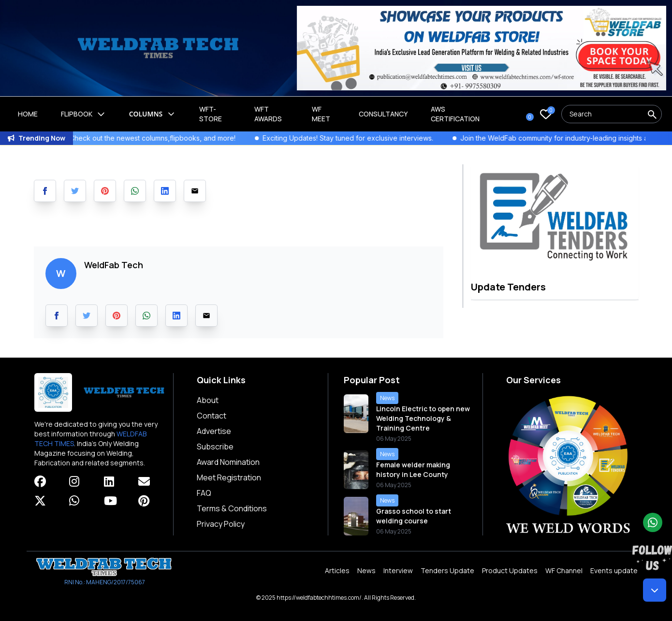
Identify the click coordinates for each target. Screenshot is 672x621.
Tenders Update (447, 570)
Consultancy (383, 114)
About (208, 400)
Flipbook (83, 114)
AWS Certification (455, 114)
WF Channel (564, 570)
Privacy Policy (221, 524)
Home (28, 114)
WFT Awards (268, 114)
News (366, 570)
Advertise (214, 431)
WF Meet (321, 114)
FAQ (204, 493)
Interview (398, 570)
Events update (614, 570)
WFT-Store (211, 114)
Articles (337, 570)
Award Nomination (228, 462)
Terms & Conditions (232, 508)
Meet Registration (229, 477)
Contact (212, 416)
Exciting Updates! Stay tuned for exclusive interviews (358, 138)
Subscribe (215, 447)
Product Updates (510, 570)
